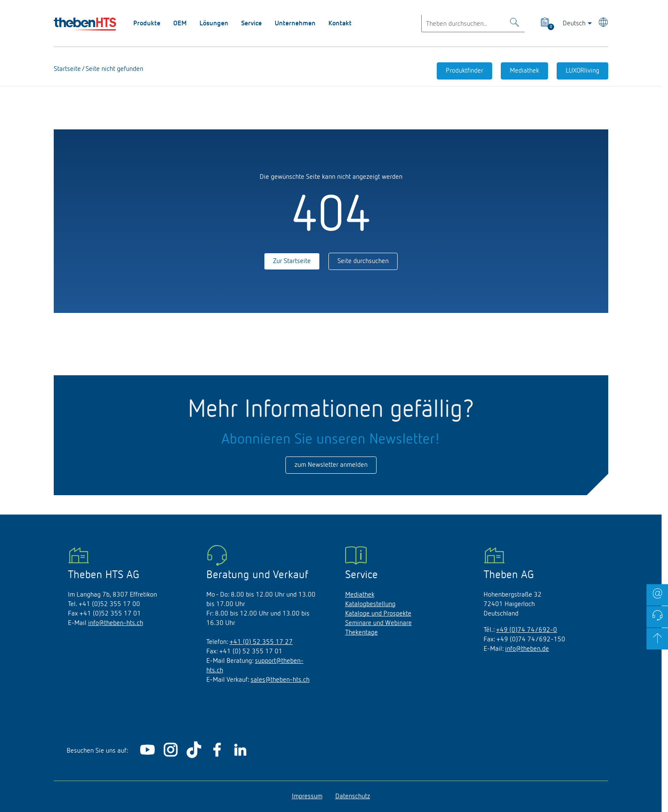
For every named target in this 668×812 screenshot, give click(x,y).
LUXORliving (582, 71)
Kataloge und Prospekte (378, 614)
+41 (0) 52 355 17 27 (261, 642)
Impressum (307, 797)
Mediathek (524, 71)
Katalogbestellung (370, 604)
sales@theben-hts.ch (280, 680)
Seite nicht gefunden (113, 69)
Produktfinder (464, 71)
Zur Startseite (292, 261)
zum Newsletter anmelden (331, 465)
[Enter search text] (473, 24)
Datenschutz (353, 797)
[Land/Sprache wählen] (602, 24)
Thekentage (362, 633)
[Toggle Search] (515, 24)
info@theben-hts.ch (116, 623)
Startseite (67, 69)
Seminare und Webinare (378, 623)
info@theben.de (527, 649)
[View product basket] (546, 24)
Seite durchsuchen (363, 261)
